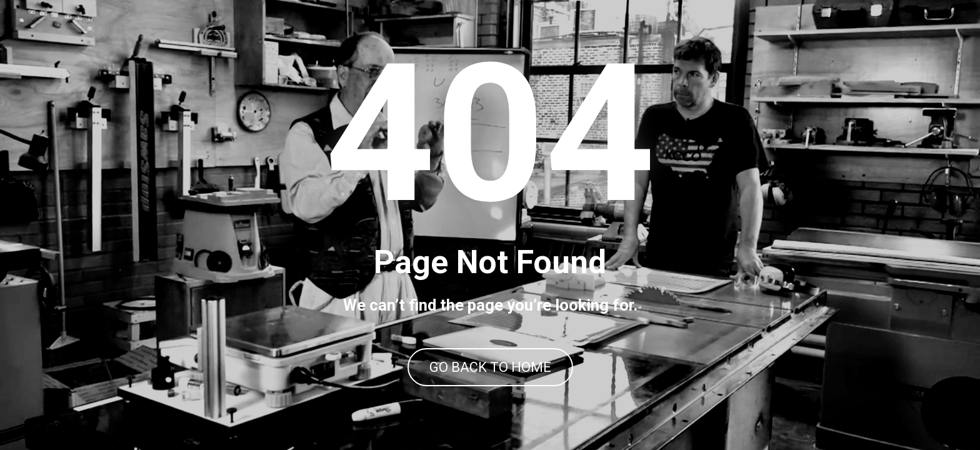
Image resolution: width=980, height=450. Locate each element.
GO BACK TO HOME (490, 367)
